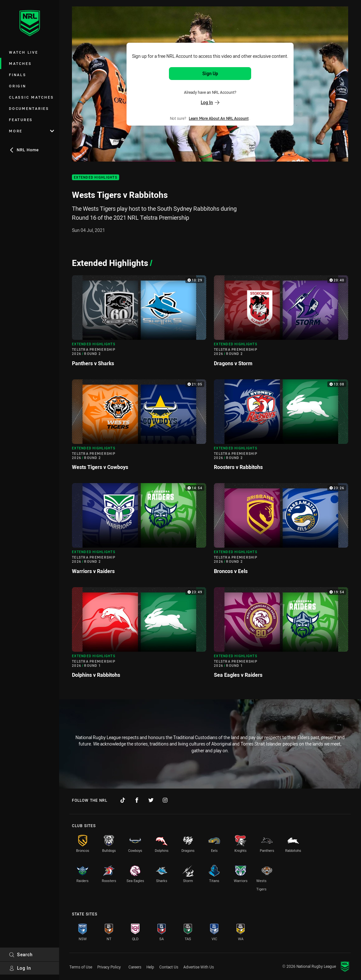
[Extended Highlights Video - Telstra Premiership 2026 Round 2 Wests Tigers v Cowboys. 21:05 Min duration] (139, 428)
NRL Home (24, 150)
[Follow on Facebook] (137, 800)
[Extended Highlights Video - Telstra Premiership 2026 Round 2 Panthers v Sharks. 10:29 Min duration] (139, 323)
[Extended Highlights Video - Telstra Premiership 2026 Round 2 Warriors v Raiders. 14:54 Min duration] (139, 531)
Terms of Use (81, 967)
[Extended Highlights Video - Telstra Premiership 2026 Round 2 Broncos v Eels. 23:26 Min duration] (281, 531)
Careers (135, 967)
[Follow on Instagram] (165, 800)
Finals (18, 75)
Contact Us (169, 967)
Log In (20, 968)
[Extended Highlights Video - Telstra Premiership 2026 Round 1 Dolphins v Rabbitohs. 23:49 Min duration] (139, 635)
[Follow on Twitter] (151, 800)
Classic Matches (31, 97)
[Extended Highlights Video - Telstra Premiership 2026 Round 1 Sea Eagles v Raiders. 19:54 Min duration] (281, 635)
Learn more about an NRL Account (219, 118)
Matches (20, 63)
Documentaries (29, 108)
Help (150, 967)
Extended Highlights (96, 177)
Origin (18, 86)
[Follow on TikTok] (123, 800)
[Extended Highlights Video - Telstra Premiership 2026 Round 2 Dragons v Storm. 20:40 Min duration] (281, 323)
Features (21, 120)
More (31, 131)
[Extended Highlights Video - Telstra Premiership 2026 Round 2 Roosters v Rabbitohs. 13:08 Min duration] (281, 428)
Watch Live (24, 52)
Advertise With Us (199, 967)
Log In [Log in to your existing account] (210, 102)
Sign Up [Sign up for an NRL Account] (210, 73)
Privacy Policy (109, 967)
